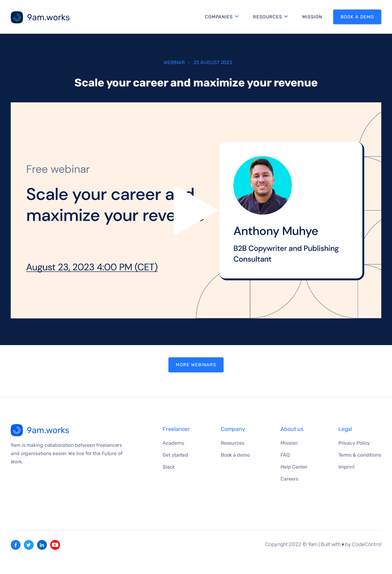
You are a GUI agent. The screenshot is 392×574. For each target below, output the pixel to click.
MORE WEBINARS (196, 365)
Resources (268, 17)
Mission (312, 17)
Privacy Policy (354, 443)
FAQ (285, 455)
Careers (289, 479)
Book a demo (357, 17)
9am (313, 544)
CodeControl (367, 544)
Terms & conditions (360, 455)
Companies (219, 17)
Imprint (347, 467)
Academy (173, 443)
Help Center (294, 467)
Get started (175, 455)
